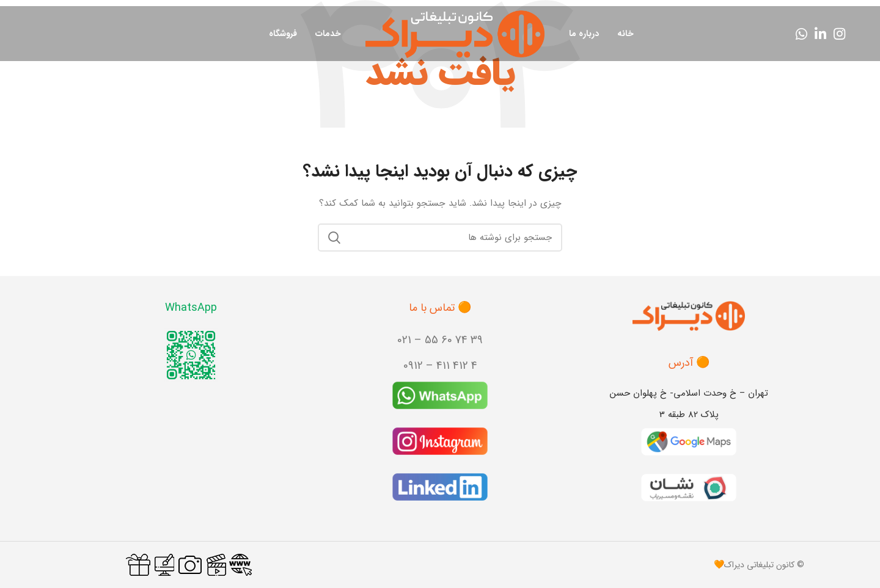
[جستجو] (440, 238)
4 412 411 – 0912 (440, 366)
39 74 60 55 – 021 (440, 340)
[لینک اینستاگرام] (839, 34)
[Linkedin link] (820, 34)
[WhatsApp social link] (801, 34)
